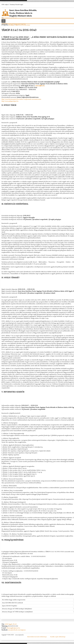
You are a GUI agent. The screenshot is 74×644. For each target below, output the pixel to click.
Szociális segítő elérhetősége (58, 637)
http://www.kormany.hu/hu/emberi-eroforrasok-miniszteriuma (21, 99)
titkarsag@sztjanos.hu (13, 628)
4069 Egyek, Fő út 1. (11, 624)
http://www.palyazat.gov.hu (10, 101)
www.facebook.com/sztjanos (17, 24)
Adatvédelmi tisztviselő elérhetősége (37, 637)
